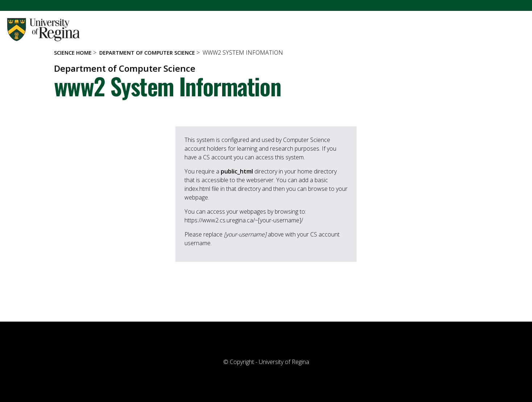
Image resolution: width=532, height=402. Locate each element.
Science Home (73, 53)
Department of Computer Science (147, 53)
